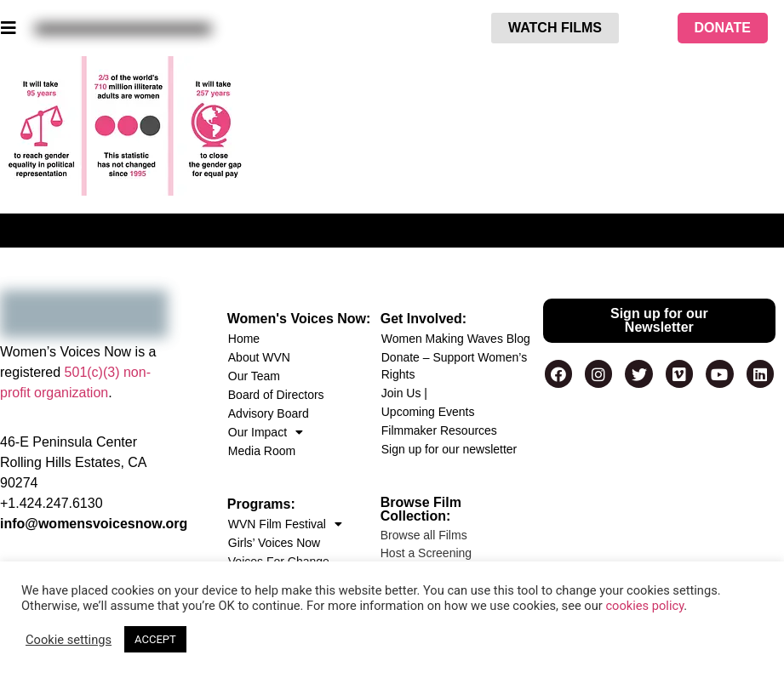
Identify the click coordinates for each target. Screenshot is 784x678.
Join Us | (404, 393)
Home (244, 339)
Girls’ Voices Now (274, 543)
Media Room (262, 451)
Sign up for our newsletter (449, 449)
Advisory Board (269, 413)
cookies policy (644, 606)
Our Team (254, 376)
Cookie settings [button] (69, 640)
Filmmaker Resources (439, 430)
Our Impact (266, 432)
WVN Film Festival (285, 524)
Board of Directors (276, 395)
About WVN (259, 357)
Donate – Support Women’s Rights (454, 366)
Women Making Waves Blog (456, 339)
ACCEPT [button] (155, 639)
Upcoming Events (428, 412)
